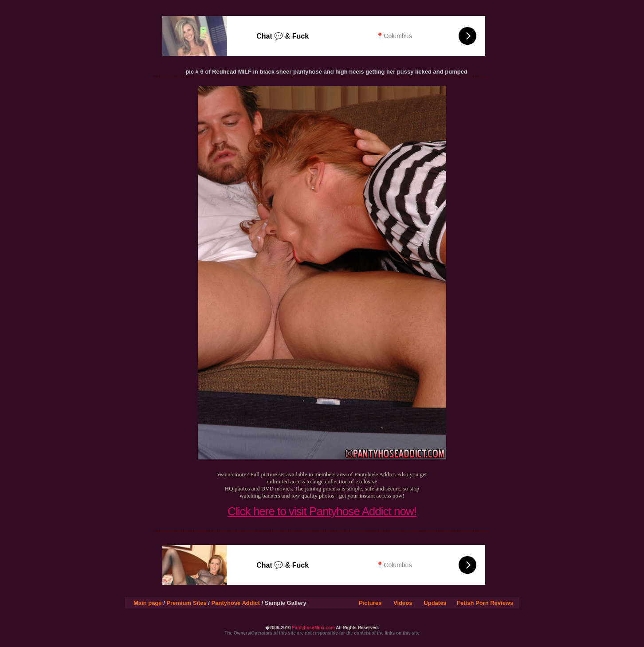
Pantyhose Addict (236, 603)
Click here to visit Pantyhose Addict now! (322, 511)
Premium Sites (186, 603)
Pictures (370, 603)
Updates (435, 603)
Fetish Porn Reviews (485, 603)
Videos (403, 603)
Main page (148, 603)
